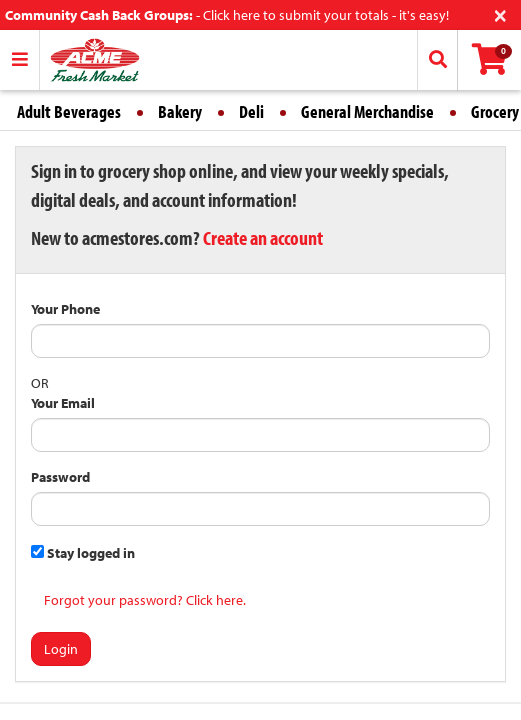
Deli (251, 111)
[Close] (500, 13)
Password (60, 477)
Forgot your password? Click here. (145, 600)
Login (61, 649)
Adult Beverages (69, 111)
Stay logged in (83, 553)
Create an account (263, 237)
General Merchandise (367, 111)
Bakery (180, 111)
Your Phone (65, 309)
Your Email (63, 403)
